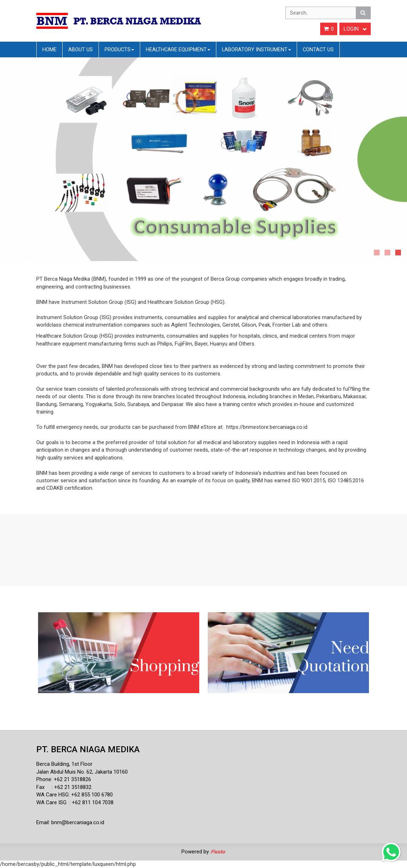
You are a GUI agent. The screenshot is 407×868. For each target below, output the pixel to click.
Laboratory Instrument (257, 50)
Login (355, 29)
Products (119, 50)
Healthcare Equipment (178, 50)
